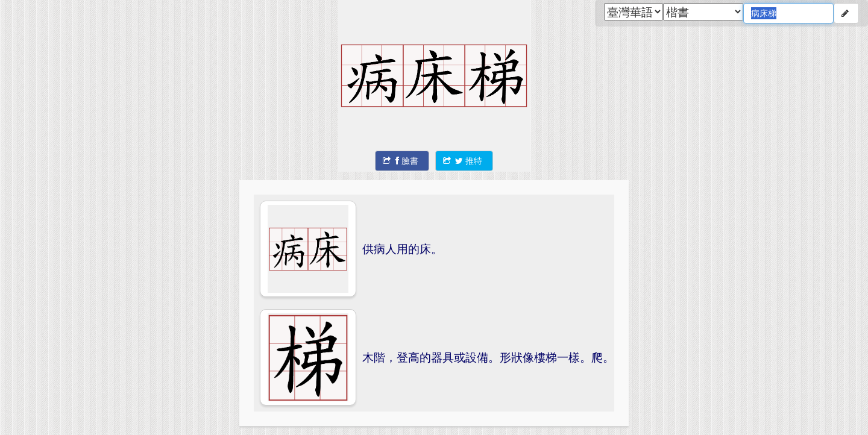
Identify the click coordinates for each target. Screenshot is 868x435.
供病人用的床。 (402, 249)
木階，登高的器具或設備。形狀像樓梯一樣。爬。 (488, 357)
